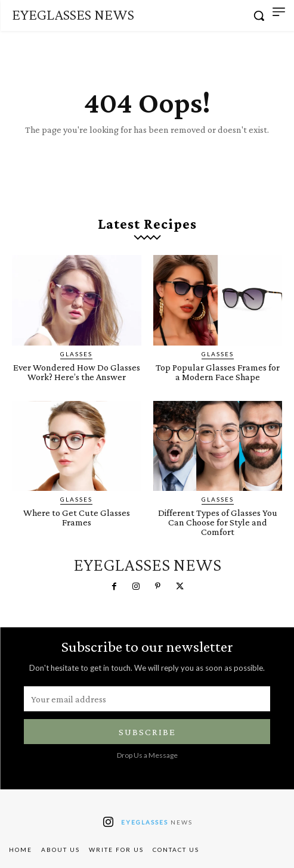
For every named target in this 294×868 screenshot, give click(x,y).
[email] (147, 699)
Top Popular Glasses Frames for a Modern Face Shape (218, 372)
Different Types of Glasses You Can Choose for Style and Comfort (218, 522)
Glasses (76, 354)
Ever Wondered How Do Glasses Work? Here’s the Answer (77, 372)
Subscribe (147, 732)
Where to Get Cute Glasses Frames (77, 517)
